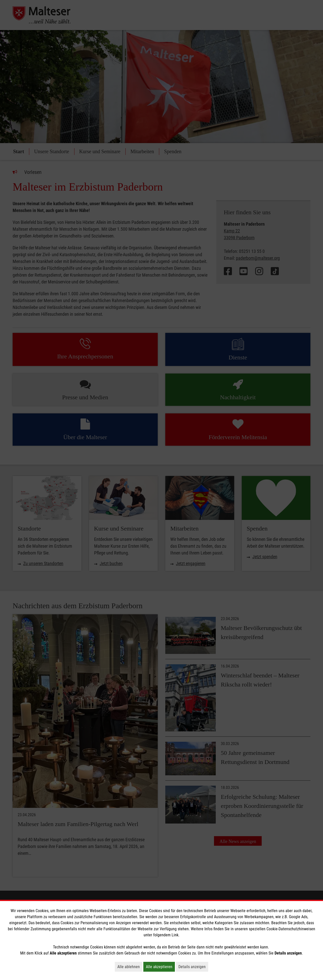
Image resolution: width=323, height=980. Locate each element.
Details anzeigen (193, 967)
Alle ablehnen (130, 967)
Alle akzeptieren (160, 967)
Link (175, 935)
